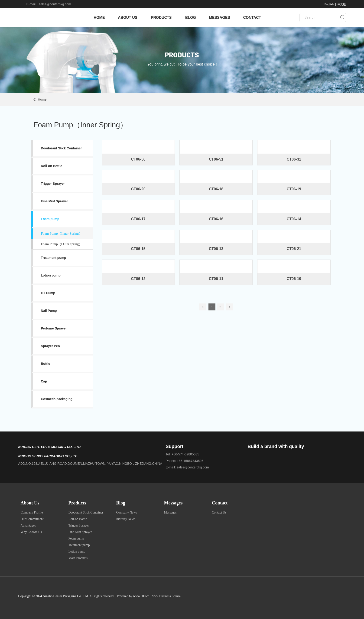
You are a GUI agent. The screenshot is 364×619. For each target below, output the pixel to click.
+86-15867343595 (190, 461)
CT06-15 (138, 249)
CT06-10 (294, 279)
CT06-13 (216, 249)
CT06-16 (216, 219)
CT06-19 (294, 189)
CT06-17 (138, 219)
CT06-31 (294, 159)
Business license (170, 596)
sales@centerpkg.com (55, 4)
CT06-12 (138, 279)
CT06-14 (294, 219)
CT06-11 (216, 279)
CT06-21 (294, 249)
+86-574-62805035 (185, 454)
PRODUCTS (182, 55)
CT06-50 (138, 159)
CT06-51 (216, 159)
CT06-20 (138, 189)
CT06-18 (216, 189)
